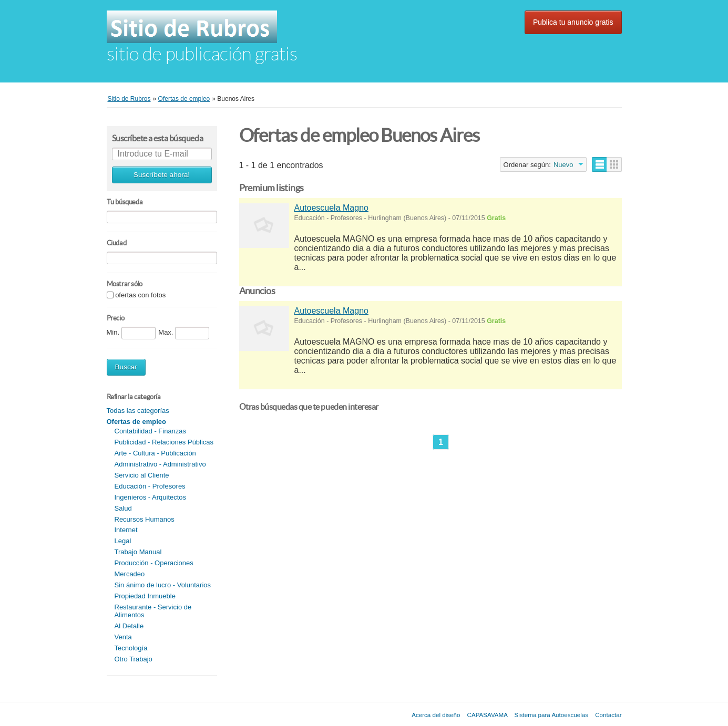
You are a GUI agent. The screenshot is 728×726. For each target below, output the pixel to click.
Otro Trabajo (134, 659)
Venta (123, 637)
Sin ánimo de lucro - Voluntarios (163, 585)
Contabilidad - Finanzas (151, 431)
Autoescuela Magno (331, 208)
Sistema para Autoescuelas (552, 715)
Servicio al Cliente (142, 475)
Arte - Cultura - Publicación (155, 453)
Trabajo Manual (138, 552)
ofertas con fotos (140, 295)
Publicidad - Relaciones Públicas (164, 442)
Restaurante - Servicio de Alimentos (153, 611)
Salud (123, 508)
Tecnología (131, 648)
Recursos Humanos (145, 519)
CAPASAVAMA (488, 715)
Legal (123, 541)
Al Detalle (129, 626)
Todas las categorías (138, 411)
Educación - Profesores (150, 486)
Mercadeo (130, 574)
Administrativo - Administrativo (160, 464)
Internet (126, 530)
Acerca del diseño (436, 715)
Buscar (126, 367)
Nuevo (563, 165)
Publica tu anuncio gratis (573, 22)
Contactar (608, 715)
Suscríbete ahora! (162, 175)
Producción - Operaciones (154, 563)
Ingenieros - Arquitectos (151, 497)
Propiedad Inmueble (145, 596)
